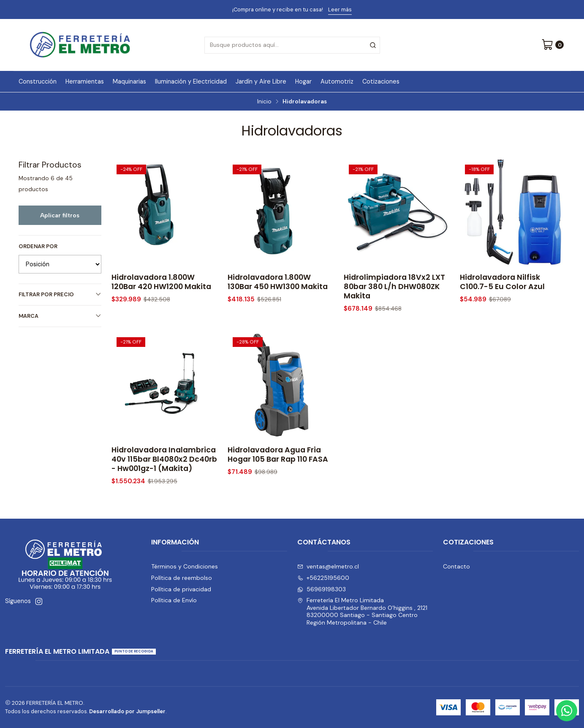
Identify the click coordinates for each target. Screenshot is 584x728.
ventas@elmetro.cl (328, 566)
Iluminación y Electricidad (191, 81)
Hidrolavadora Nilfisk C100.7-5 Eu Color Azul (502, 282)
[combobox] (292, 45)
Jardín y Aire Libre (261, 81)
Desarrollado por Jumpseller (127, 711)
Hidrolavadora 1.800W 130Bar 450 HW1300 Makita (278, 282)
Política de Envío (174, 600)
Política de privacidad (181, 589)
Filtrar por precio (60, 294)
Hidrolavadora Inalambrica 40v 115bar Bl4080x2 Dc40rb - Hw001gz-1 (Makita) (164, 469)
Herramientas (85, 81)
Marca (60, 316)
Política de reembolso (182, 578)
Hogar (303, 81)
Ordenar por (38, 246)
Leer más (340, 9)
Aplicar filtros (60, 215)
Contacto (456, 566)
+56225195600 (323, 578)
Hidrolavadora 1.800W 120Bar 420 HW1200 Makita (161, 282)
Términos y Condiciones (185, 566)
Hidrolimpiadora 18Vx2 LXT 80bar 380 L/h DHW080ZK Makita (394, 287)
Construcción (38, 81)
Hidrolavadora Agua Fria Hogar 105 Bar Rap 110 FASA (278, 465)
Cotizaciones (381, 81)
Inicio (264, 102)
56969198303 (322, 589)
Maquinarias (129, 81)
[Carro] (553, 45)
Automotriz (337, 81)
